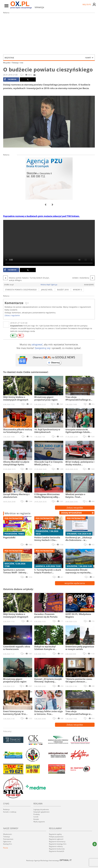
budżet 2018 (63, 290)
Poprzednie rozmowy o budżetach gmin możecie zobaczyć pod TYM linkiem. (41, 216)
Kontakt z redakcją (10, 812)
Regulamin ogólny (55, 834)
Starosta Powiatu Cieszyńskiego (21, 290)
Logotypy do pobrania (41, 809)
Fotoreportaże (8, 839)
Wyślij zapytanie (39, 822)
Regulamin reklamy (56, 846)
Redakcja (6, 809)
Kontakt (36, 819)
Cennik (36, 817)
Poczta (6, 848)
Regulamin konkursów (57, 849)
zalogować (37, 344)
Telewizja (16, 63)
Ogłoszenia (7, 842)
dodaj (72, 513)
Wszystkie (48, 58)
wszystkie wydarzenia (75, 583)
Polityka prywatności (56, 837)
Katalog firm (8, 844)
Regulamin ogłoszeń (56, 839)
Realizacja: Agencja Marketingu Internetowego (49, 860)
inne (22, 63)
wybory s (77, 290)
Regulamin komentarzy (57, 842)
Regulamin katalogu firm (58, 844)
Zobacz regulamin (12, 315)
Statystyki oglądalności (41, 812)
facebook (10, 79)
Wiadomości (8, 834)
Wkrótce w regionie (18, 513)
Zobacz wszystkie (75, 508)
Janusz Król (47, 290)
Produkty (37, 814)
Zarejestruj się (42, 348)
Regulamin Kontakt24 (57, 851)
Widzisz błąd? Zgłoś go (49, 285)
